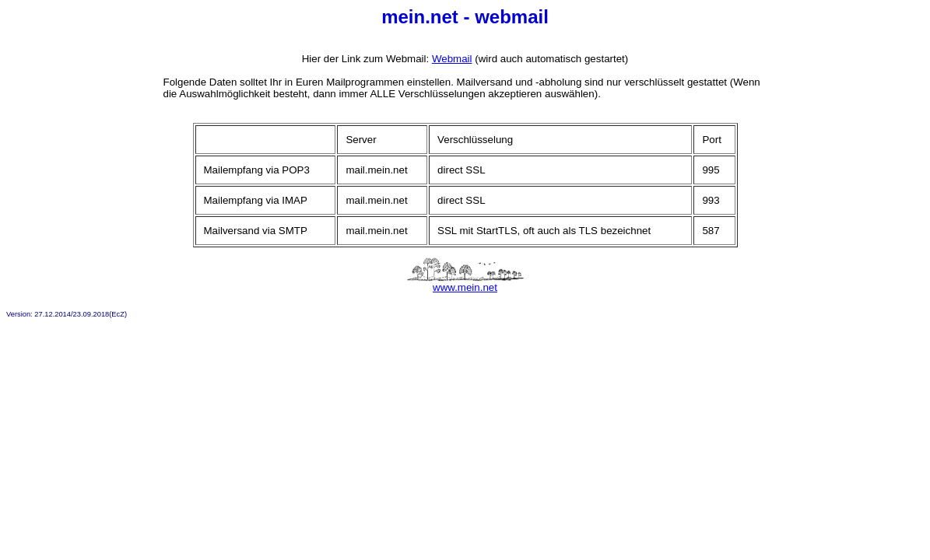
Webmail (452, 59)
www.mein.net (465, 283)
